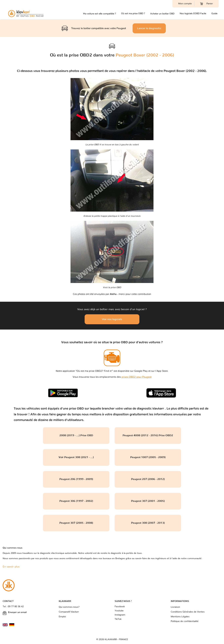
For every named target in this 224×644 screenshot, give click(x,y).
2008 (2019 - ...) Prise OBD (76, 435)
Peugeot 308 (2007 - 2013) (148, 523)
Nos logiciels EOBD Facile (193, 14)
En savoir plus (11, 567)
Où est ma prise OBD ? (133, 14)
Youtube (119, 611)
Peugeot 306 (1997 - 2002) (76, 501)
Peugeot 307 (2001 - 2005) (148, 501)
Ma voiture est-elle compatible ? (99, 14)
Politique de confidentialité (185, 621)
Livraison (175, 607)
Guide (214, 14)
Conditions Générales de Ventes (188, 612)
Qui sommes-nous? (69, 607)
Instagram (120, 615)
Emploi (62, 617)
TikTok (118, 619)
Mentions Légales (180, 617)
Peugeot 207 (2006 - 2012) (148, 479)
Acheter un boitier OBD (162, 14)
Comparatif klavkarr (69, 612)
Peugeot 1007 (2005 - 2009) (148, 457)
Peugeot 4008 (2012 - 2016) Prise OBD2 (148, 435)
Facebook (120, 607)
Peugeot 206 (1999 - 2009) (76, 479)
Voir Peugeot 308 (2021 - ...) (76, 457)
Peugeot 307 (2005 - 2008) (76, 523)
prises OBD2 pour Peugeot (136, 377)
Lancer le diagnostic (149, 28)
